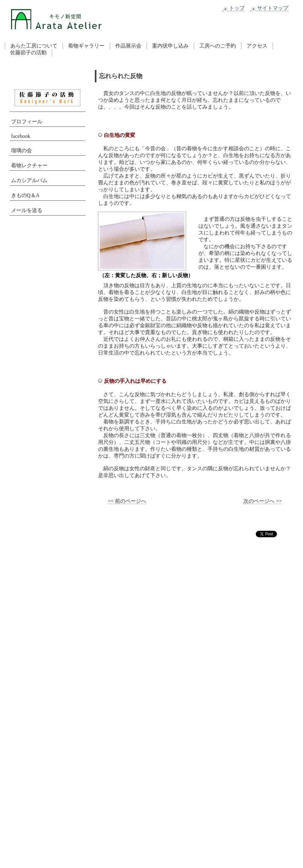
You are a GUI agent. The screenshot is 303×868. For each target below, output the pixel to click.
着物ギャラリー (86, 46)
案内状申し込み (170, 46)
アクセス (257, 46)
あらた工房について (34, 46)
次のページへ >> (263, 501)
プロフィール (27, 121)
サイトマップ (269, 8)
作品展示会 (128, 46)
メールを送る (27, 210)
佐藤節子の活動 (28, 53)
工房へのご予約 (218, 46)
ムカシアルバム (29, 180)
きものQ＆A (25, 195)
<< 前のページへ (127, 501)
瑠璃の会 (22, 150)
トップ (233, 8)
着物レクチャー (29, 165)
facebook (21, 136)
